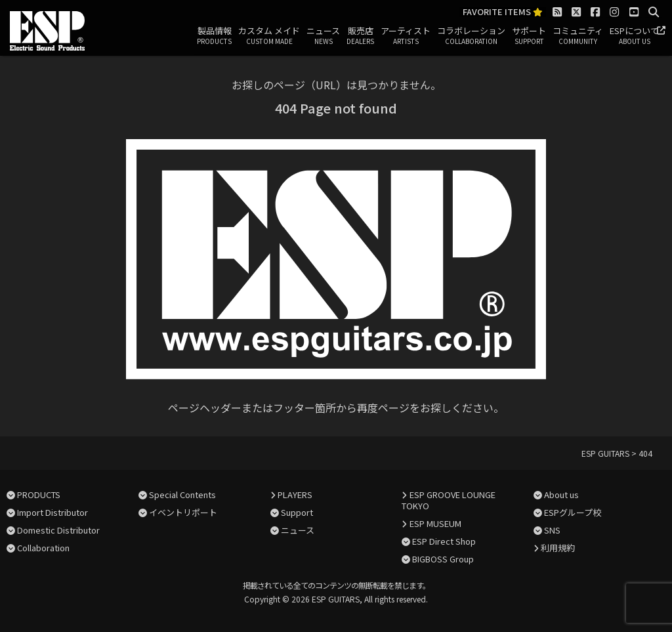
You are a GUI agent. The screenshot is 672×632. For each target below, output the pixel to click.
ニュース (323, 36)
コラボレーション (471, 36)
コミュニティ (578, 36)
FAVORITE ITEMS (503, 12)
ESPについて (634, 36)
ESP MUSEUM (435, 523)
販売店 (360, 36)
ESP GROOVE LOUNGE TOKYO (448, 500)
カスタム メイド (269, 36)
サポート (529, 36)
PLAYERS (295, 495)
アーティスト (406, 36)
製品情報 (214, 36)
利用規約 (558, 548)
